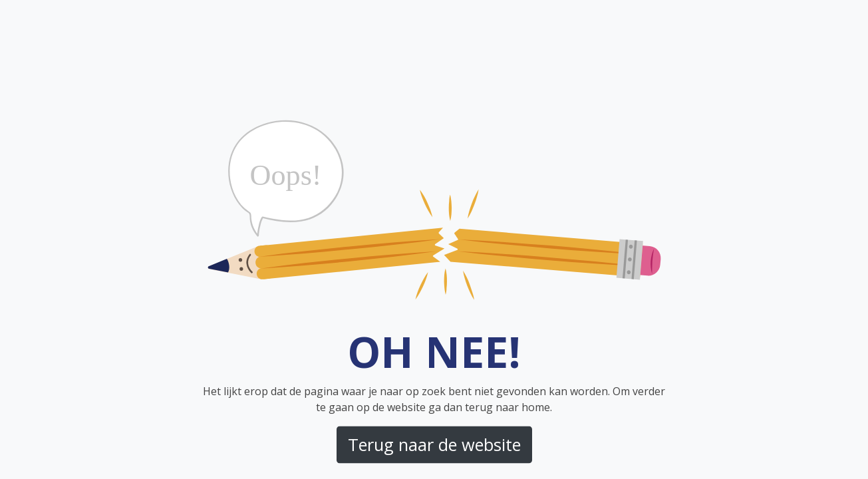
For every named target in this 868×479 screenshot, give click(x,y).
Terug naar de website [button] (434, 444)
